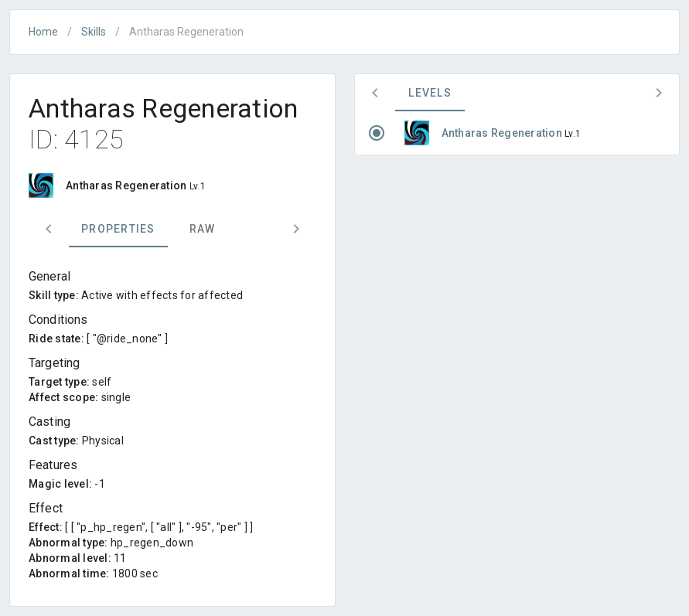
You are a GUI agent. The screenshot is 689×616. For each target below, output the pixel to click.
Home (43, 32)
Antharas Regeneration (503, 133)
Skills (94, 32)
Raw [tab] (203, 229)
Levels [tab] (430, 93)
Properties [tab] (118, 229)
